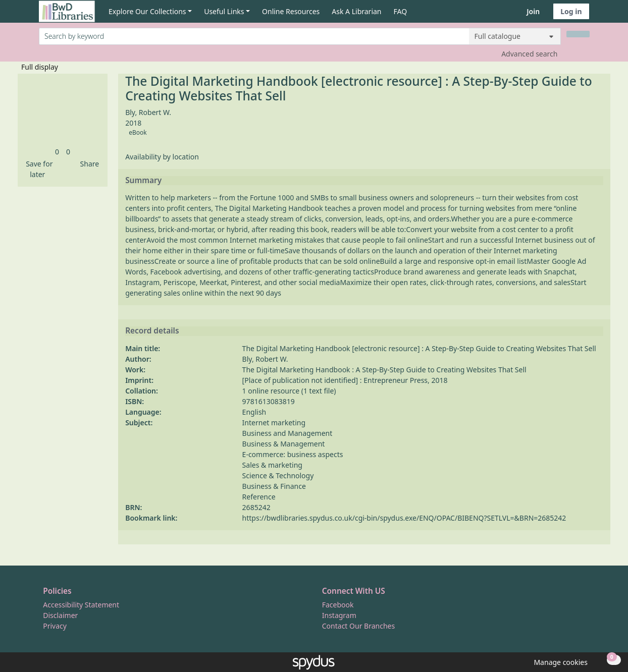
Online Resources (291, 11)
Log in (571, 11)
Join (533, 11)
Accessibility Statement (81, 605)
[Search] (578, 34)
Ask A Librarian (356, 11)
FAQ (401, 11)
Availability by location (162, 157)
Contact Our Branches (358, 626)
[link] (57, 152)
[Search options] (515, 36)
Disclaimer (60, 615)
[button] (38, 169)
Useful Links (224, 11)
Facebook (338, 605)
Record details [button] (152, 331)
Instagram (339, 615)
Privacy (55, 626)
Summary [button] (143, 181)
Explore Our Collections (147, 11)
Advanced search (529, 54)
